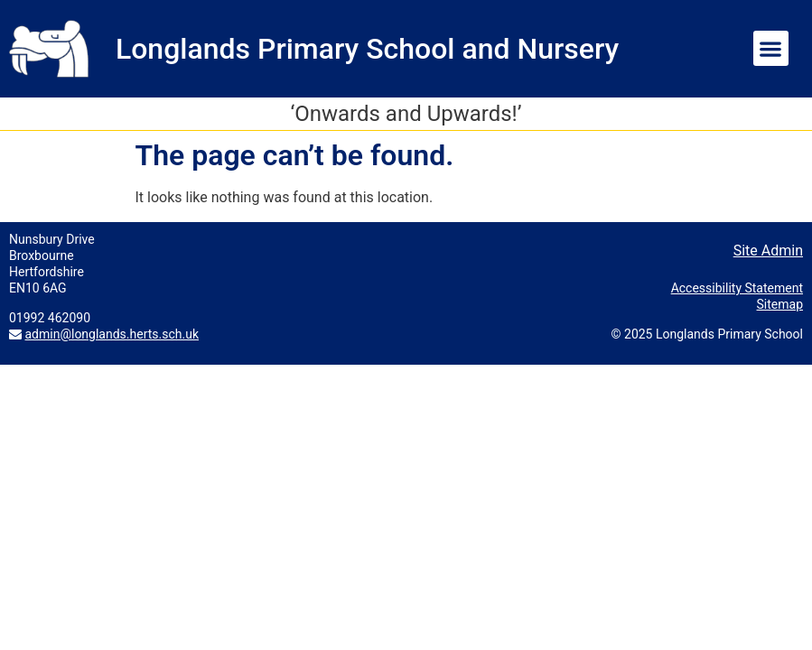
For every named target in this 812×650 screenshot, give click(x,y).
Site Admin (768, 251)
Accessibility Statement (737, 288)
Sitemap (780, 304)
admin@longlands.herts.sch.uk (112, 334)
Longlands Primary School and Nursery (367, 49)
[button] (771, 48)
